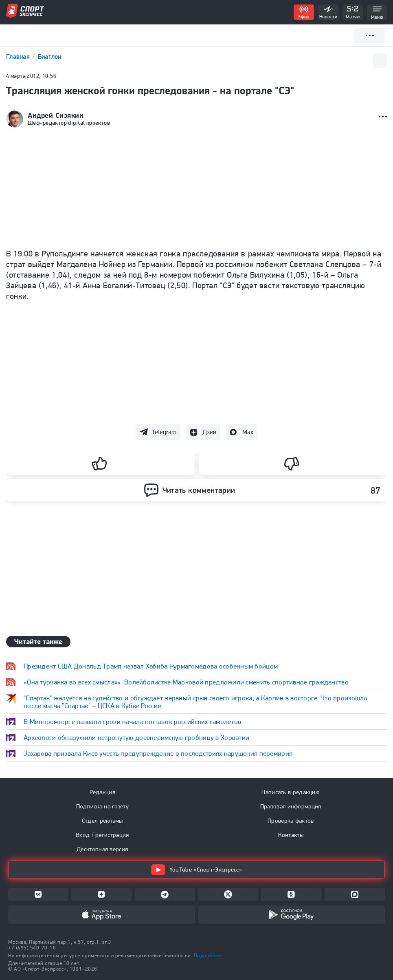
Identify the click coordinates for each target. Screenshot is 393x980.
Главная (19, 56)
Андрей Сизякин (56, 115)
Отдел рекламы (102, 821)
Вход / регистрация (102, 835)
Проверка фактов (291, 821)
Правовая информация (291, 806)
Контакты (291, 835)
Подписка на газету (102, 806)
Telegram (164, 432)
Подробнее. (208, 955)
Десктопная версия (102, 849)
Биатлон (50, 56)
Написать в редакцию (291, 792)
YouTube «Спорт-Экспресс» (196, 870)
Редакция (102, 792)
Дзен (209, 432)
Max (248, 432)
